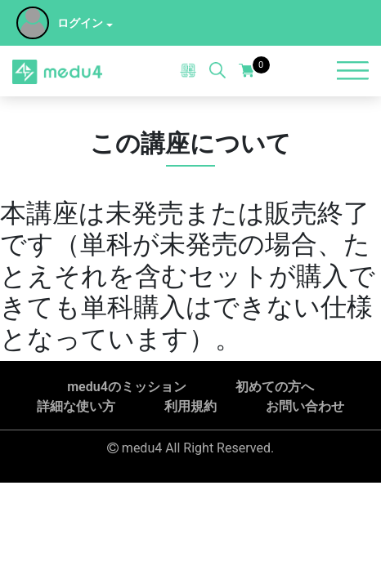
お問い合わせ (305, 406)
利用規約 (190, 406)
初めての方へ (275, 387)
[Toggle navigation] (352, 71)
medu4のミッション (127, 387)
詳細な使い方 (76, 406)
